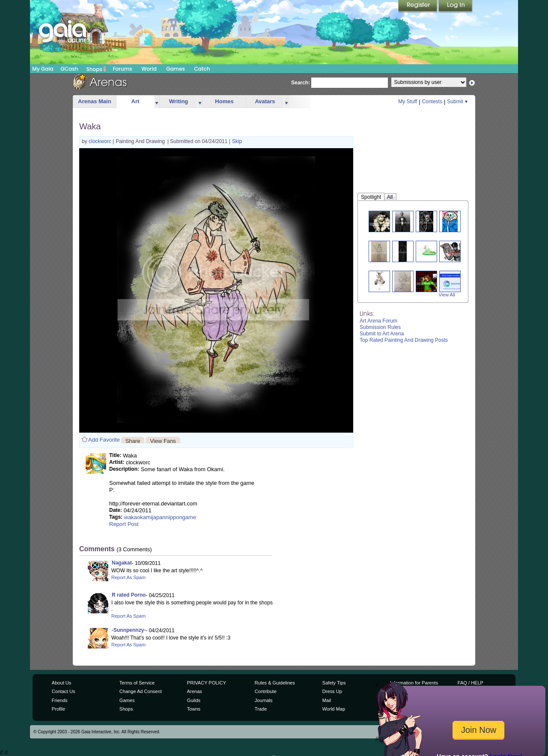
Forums (122, 69)
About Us (61, 683)
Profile (58, 709)
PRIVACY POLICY (207, 683)
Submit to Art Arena (382, 334)
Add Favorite (104, 440)
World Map (334, 709)
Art (136, 101)
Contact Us (64, 691)
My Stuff (408, 102)
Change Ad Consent (141, 691)
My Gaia (43, 69)
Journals (264, 700)
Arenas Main (94, 101)
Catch (202, 69)
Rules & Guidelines (275, 683)
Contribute (266, 691)
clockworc (101, 141)
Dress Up (332, 691)
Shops (96, 69)
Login (456, 6)
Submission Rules (380, 327)
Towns (194, 709)
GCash (70, 69)
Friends (60, 700)
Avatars (265, 101)
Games (176, 69)
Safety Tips (334, 683)
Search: (301, 83)
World (149, 69)
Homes (224, 101)
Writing (179, 101)
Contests (432, 102)
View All (447, 295)
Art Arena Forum (378, 321)
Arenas (195, 691)
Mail (327, 700)
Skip (237, 141)
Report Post (124, 524)
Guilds (194, 700)
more (157, 102)
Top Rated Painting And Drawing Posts (404, 340)
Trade (261, 709)
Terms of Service (137, 683)
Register (418, 6)
